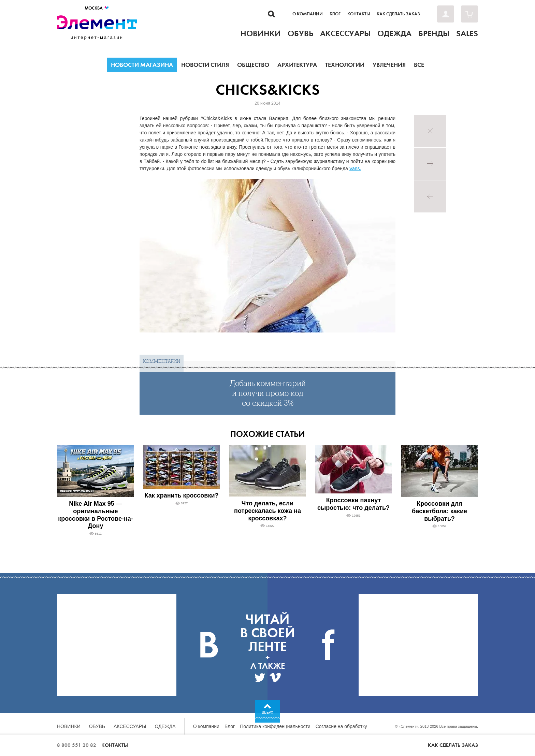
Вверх (268, 713)
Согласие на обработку (341, 726)
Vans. (355, 168)
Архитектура (297, 65)
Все (419, 65)
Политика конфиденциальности (275, 726)
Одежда (165, 726)
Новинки (69, 726)
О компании (308, 14)
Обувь (97, 726)
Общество (253, 65)
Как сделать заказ (398, 14)
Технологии (345, 65)
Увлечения (389, 65)
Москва (97, 8)
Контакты (359, 14)
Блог (335, 14)
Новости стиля (205, 65)
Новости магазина (142, 65)
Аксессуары (130, 726)
